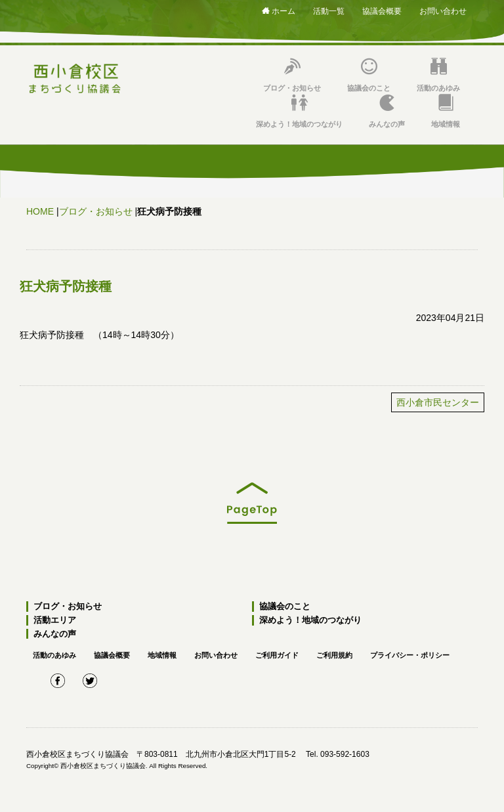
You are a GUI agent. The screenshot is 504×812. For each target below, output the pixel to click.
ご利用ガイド (277, 655)
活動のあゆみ (438, 75)
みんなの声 (387, 111)
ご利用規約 (334, 655)
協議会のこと (369, 75)
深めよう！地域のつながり (299, 111)
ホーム (279, 11)
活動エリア (55, 620)
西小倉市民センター (438, 402)
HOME (40, 211)
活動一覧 (329, 11)
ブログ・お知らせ (292, 75)
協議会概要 (382, 11)
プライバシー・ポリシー (410, 655)
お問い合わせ (443, 11)
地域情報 (446, 111)
